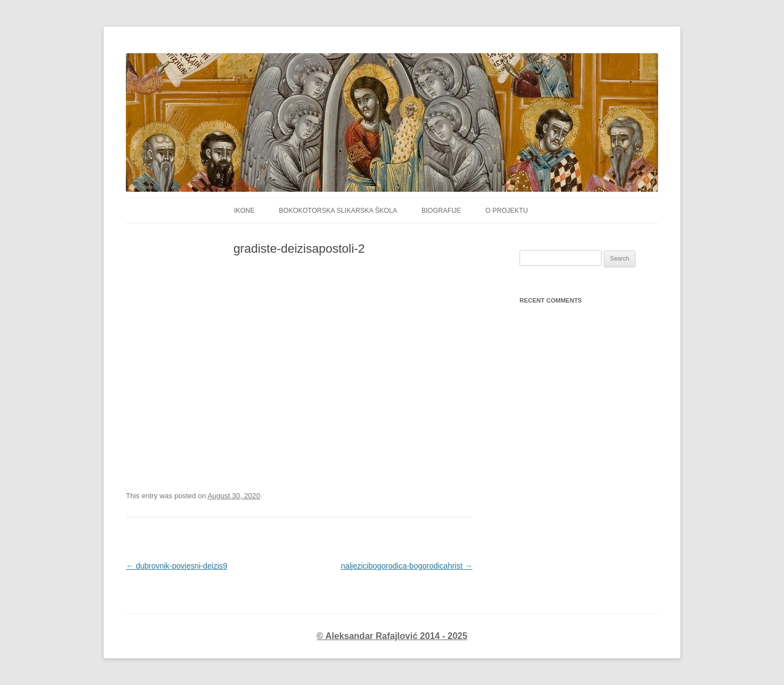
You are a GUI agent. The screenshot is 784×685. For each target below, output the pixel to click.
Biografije (441, 211)
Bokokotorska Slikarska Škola (338, 211)
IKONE (244, 211)
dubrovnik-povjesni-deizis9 (177, 566)
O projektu (506, 211)
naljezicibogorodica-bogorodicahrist (407, 566)
